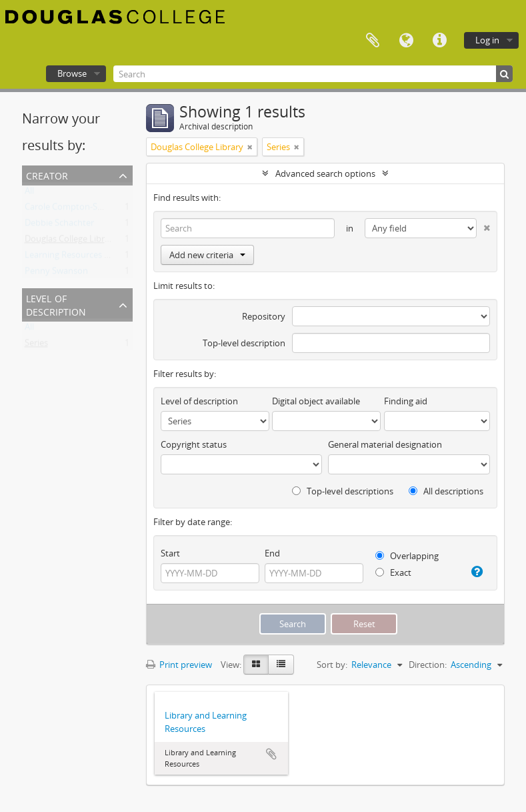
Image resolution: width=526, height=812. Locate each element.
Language (406, 41)
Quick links (439, 41)
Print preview (179, 665)
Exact (393, 572)
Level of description (56, 304)
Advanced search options (325, 173)
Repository (264, 316)
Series (36, 346)
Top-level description (244, 343)
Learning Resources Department (89, 258)
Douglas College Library (71, 242)
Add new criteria (207, 255)
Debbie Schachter (59, 226)
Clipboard (373, 41)
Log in (487, 40)
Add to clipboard (271, 754)
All (29, 193)
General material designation (385, 444)
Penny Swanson (56, 274)
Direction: (428, 665)
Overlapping (407, 556)
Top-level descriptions (343, 491)
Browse (72, 73)
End (272, 553)
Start (170, 553)
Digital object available (316, 401)
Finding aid (406, 401)
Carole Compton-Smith (70, 210)
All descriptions (446, 491)
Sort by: (332, 665)
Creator (47, 174)
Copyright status (194, 444)
